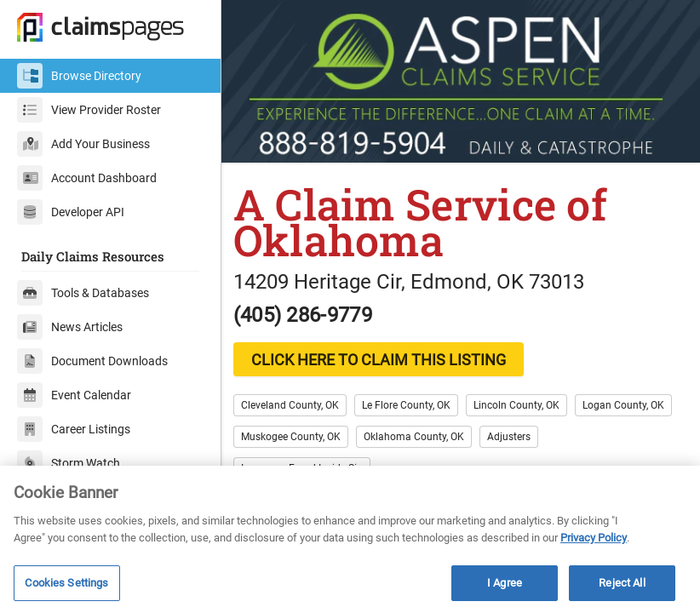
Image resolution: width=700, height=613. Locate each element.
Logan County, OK (291, 433)
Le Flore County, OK (416, 402)
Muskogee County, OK (405, 433)
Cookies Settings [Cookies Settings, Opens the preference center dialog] (66, 583)
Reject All (622, 583)
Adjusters (623, 433)
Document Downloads (92, 361)
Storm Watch (69, 463)
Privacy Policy (594, 538)
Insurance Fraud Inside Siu (311, 465)
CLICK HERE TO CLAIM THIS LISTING (388, 356)
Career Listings (74, 429)
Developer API (71, 212)
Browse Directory (79, 76)
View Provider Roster (89, 110)
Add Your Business (83, 144)
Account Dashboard (87, 178)
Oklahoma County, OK (528, 433)
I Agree (505, 583)
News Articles (70, 327)
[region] (350, 539)
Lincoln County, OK (526, 402)
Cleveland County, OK (299, 402)
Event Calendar (74, 395)
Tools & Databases (83, 293)
